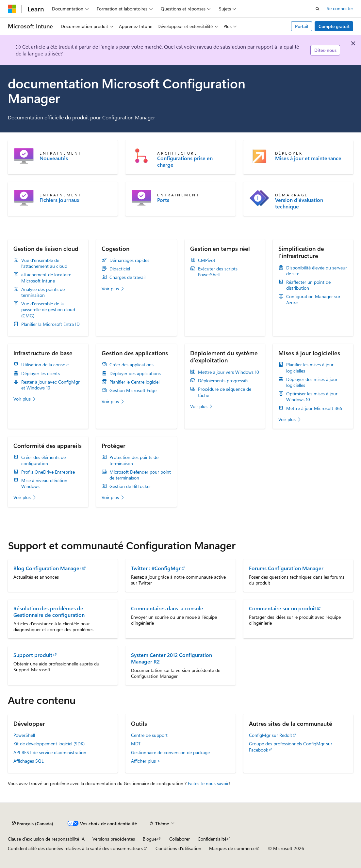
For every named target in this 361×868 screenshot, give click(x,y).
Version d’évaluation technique (299, 203)
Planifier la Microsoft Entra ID (50, 324)
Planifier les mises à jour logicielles (310, 368)
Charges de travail (127, 277)
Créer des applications (131, 365)
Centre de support (149, 735)
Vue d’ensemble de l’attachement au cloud (44, 263)
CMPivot (207, 260)
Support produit (33, 655)
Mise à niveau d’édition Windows (44, 483)
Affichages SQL (29, 761)
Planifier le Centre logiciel (134, 382)
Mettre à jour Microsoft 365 (314, 408)
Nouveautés (54, 158)
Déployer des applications (135, 373)
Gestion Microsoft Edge (133, 390)
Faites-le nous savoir (208, 783)
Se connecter (340, 8)
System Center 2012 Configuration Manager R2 (172, 658)
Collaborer (180, 839)
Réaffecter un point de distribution (308, 285)
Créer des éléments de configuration (43, 460)
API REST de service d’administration (50, 752)
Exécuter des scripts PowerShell (218, 272)
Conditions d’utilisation (178, 848)
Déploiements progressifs (223, 381)
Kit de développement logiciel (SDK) (49, 744)
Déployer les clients (41, 373)
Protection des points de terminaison (134, 460)
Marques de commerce (232, 848)
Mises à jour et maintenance (308, 158)
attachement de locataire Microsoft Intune (46, 278)
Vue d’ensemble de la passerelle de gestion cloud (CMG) (48, 310)
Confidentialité (212, 839)
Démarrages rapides (129, 260)
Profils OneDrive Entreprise (48, 472)
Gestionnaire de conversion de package (170, 752)
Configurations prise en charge (185, 161)
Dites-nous (325, 50)
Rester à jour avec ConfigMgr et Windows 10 (50, 385)
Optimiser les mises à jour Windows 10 (312, 397)
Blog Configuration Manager (47, 568)
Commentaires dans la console (167, 608)
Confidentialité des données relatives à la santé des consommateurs (75, 848)
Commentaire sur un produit (283, 608)
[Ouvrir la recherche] (318, 9)
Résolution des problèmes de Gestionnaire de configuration (49, 611)
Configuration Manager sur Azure (313, 299)
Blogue (150, 839)
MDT (136, 744)
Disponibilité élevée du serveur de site (317, 271)
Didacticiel (120, 269)
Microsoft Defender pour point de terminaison (140, 475)
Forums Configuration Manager (286, 568)
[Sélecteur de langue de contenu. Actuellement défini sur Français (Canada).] (33, 824)
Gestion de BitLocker (130, 486)
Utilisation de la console (45, 365)
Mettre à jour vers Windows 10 (229, 372)
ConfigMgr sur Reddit (271, 735)
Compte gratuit (334, 26)
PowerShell (24, 735)
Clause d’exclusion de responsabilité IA (46, 839)
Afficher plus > (146, 761)
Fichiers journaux (59, 200)
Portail (302, 26)
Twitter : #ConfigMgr (156, 568)
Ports (163, 200)
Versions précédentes (114, 839)
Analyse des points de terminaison (43, 292)
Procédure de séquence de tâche (225, 392)
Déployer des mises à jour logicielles (312, 382)
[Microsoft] (12, 9)
